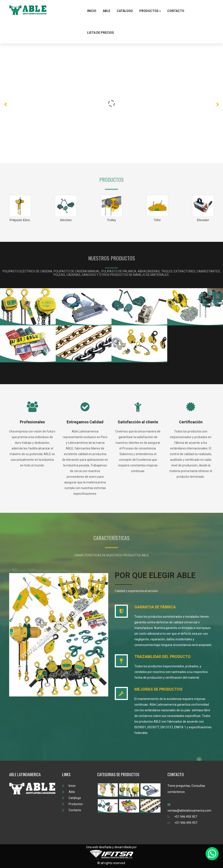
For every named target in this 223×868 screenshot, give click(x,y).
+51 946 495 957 (182, 817)
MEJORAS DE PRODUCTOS (158, 689)
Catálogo (125, 11)
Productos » (150, 11)
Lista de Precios (101, 33)
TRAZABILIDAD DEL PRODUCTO (162, 657)
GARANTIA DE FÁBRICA (155, 607)
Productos (72, 804)
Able (106, 11)
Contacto (176, 11)
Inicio (92, 11)
